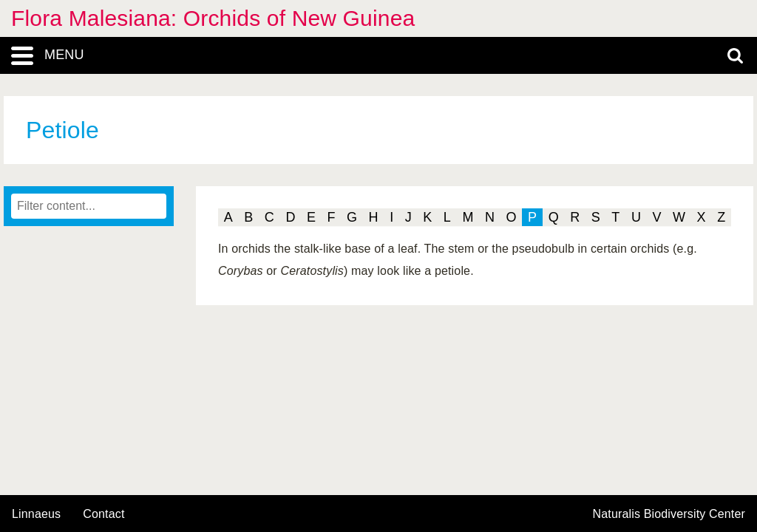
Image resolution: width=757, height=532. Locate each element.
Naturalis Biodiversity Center (669, 514)
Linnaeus (36, 514)
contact (103, 514)
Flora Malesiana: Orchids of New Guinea (213, 18)
